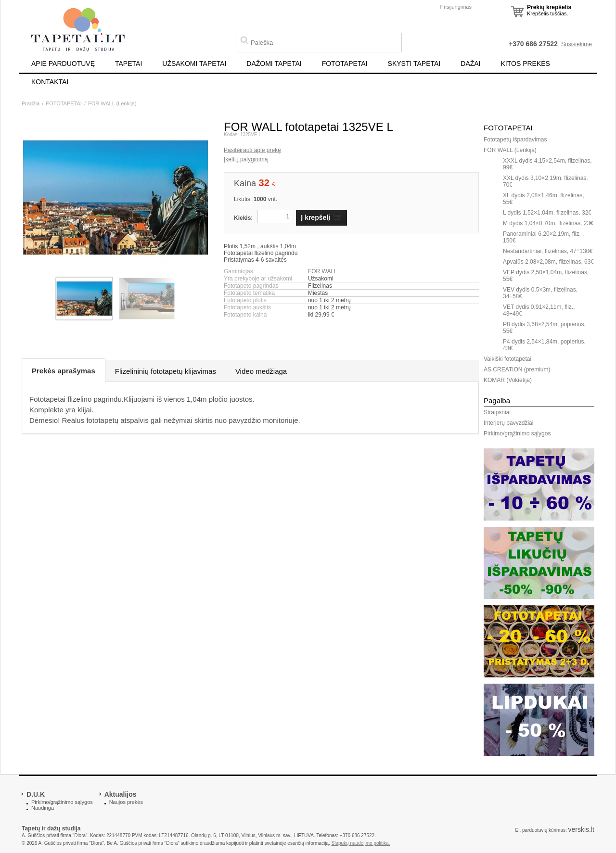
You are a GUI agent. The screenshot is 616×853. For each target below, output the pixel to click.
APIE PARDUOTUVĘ (63, 64)
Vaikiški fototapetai (507, 359)
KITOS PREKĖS (526, 64)
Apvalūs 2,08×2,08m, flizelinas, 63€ (548, 262)
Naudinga (43, 808)
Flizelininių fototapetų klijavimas (166, 371)
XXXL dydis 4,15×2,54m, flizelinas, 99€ (547, 164)
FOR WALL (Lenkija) (112, 103)
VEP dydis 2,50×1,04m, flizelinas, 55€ (546, 276)
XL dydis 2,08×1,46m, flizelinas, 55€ (544, 199)
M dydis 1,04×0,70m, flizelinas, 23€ (548, 223)
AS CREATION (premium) (517, 369)
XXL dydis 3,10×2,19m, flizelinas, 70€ (545, 181)
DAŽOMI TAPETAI (274, 64)
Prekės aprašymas (64, 371)
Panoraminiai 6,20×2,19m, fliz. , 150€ (543, 237)
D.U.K (36, 794)
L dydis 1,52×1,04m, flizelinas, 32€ (547, 213)
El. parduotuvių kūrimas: (541, 830)
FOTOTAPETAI (345, 64)
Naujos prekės (126, 802)
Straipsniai (497, 412)
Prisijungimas (456, 7)
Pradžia (31, 103)
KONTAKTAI (50, 82)
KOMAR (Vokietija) (508, 380)
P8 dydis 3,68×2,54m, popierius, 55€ (544, 328)
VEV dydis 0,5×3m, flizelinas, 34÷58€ (540, 293)
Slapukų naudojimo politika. (361, 843)
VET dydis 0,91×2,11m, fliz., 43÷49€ (539, 310)
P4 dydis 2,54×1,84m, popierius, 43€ (544, 345)
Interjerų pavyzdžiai (508, 423)
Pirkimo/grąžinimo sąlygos (517, 433)
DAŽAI (470, 64)
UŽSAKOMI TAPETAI (194, 64)
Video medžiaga (261, 371)
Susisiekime (577, 44)
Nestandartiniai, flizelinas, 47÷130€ (548, 251)
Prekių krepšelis (549, 7)
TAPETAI (128, 64)
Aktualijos (121, 794)
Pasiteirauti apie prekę (252, 150)
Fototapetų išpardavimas (515, 140)
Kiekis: (243, 218)
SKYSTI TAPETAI (414, 64)
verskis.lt (581, 829)
